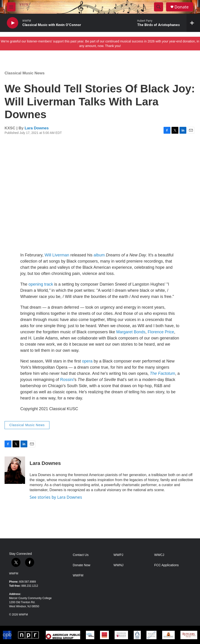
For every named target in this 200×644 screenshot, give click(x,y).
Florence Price (161, 332)
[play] (13, 23)
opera (87, 361)
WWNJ (118, 565)
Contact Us (81, 555)
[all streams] (193, 23)
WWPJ (118, 555)
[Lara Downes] (15, 470)
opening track (41, 284)
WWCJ (159, 555)
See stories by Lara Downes (56, 497)
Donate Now (81, 565)
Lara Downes (37, 128)
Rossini (67, 380)
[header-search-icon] (159, 7)
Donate (182, 7)
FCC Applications (166, 565)
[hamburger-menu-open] (11, 7)
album (99, 255)
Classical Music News (25, 73)
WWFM (14, 574)
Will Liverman (57, 255)
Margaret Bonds (131, 332)
